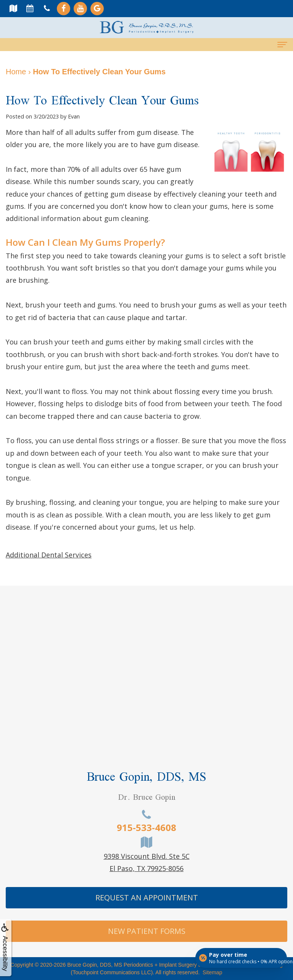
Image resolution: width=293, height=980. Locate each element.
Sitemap (212, 972)
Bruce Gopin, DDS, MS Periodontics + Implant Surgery (132, 965)
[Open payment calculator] (241, 958)
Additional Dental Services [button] (49, 555)
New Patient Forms (147, 931)
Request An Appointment (147, 898)
